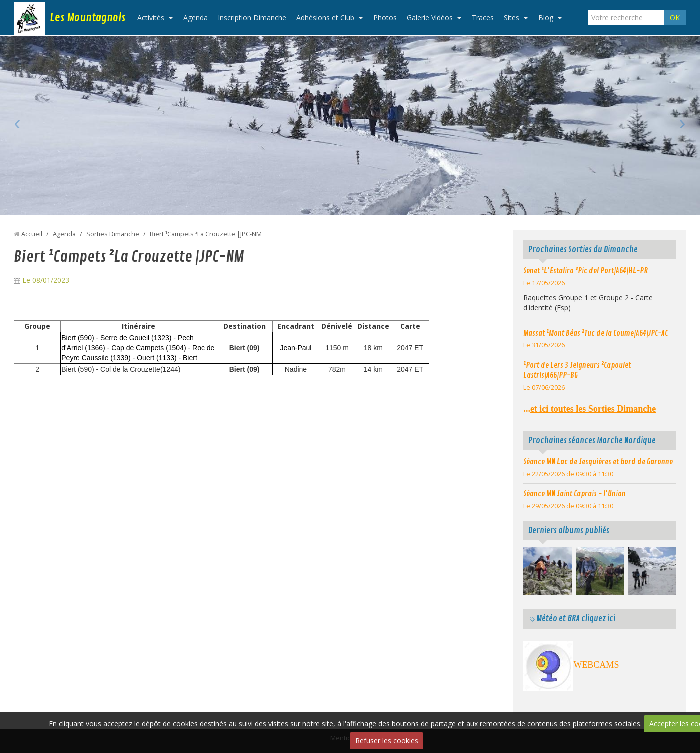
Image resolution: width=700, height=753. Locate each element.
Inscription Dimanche (252, 17)
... (590, 409)
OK (675, 17)
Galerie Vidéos (430, 17)
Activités (151, 17)
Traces (483, 17)
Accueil (32, 234)
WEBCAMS (596, 665)
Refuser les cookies (387, 741)
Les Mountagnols (88, 18)
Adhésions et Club (325, 17)
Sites (512, 17)
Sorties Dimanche (113, 234)
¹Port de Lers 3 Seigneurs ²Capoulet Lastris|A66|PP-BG (577, 370)
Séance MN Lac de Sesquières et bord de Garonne (598, 462)
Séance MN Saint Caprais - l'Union (575, 494)
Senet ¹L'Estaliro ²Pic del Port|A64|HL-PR (586, 271)
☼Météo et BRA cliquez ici (572, 619)
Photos (385, 17)
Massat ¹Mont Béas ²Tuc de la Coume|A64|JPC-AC (596, 333)
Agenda (196, 17)
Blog (546, 17)
